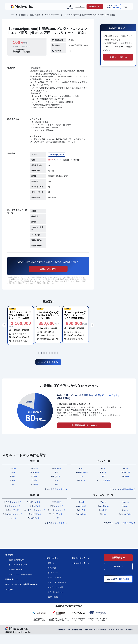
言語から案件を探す (16, 569)
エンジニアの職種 (54, 587)
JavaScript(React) (57, 155)
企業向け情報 (53, 606)
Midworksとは (12, 589)
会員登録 (95, 6)
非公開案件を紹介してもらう (84, 435)
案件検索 (9, 564)
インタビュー (53, 582)
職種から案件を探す (16, 579)
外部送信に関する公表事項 (96, 639)
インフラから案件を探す (18, 574)
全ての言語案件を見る (54, 499)
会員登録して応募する (48, 278)
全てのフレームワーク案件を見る (118, 533)
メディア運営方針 (116, 639)
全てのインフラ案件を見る (121, 499)
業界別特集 (52, 577)
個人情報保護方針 (75, 639)
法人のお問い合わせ (81, 573)
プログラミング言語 (55, 597)
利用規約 (62, 639)
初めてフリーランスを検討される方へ (22, 594)
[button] (39, 363)
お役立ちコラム (51, 568)
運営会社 (129, 639)
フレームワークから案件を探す (21, 584)
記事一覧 (51, 573)
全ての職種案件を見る (54, 533)
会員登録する (118, 567)
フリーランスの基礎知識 (57, 592)
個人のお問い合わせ (81, 568)
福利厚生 (9, 599)
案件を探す (70, 9)
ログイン (80, 6)
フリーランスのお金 (55, 602)
